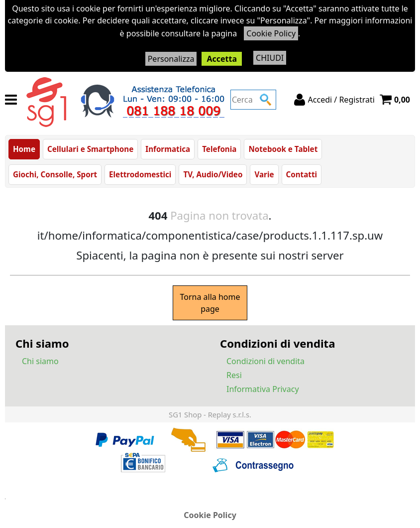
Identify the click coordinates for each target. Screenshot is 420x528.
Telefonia (219, 149)
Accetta (222, 59)
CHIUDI (270, 58)
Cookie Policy (271, 33)
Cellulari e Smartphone (90, 149)
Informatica (168, 149)
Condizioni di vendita (265, 361)
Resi (234, 375)
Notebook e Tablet (283, 149)
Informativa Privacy (263, 389)
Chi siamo (40, 361)
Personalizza (171, 59)
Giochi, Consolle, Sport (55, 174)
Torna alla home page (210, 303)
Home (24, 149)
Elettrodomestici (140, 174)
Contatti (302, 174)
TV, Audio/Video (213, 174)
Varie (264, 174)
